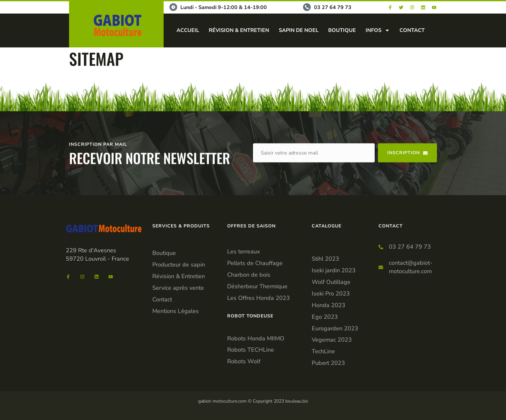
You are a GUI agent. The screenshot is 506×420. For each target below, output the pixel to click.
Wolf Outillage (331, 345)
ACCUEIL (188, 30)
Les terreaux (243, 283)
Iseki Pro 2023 (331, 357)
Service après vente (178, 326)
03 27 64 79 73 (333, 7)
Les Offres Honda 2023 (258, 330)
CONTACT (412, 30)
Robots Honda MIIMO (256, 357)
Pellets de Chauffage (255, 295)
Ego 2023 (325, 380)
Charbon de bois (249, 306)
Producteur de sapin (179, 303)
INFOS (378, 30)
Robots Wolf (244, 381)
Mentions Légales (176, 349)
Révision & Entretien (179, 314)
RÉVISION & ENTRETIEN (239, 30)
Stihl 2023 (325, 322)
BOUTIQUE (342, 30)
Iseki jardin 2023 (334, 334)
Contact (162, 337)
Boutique (164, 291)
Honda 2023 (329, 369)
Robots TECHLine (251, 369)
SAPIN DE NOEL (299, 30)
